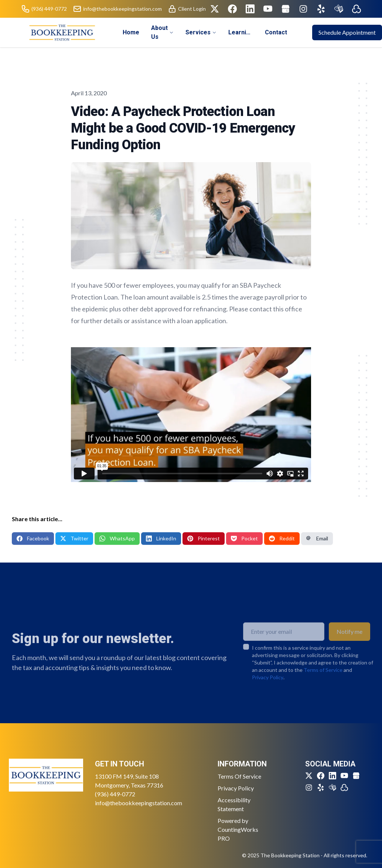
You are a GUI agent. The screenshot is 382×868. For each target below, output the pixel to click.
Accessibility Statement (234, 804)
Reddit (282, 538)
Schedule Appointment (347, 32)
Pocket (244, 538)
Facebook (33, 538)
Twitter (74, 538)
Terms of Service (323, 682)
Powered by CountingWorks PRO (238, 829)
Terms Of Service (239, 776)
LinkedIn (161, 538)
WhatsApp (117, 538)
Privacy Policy (268, 689)
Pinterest (204, 538)
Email (317, 538)
